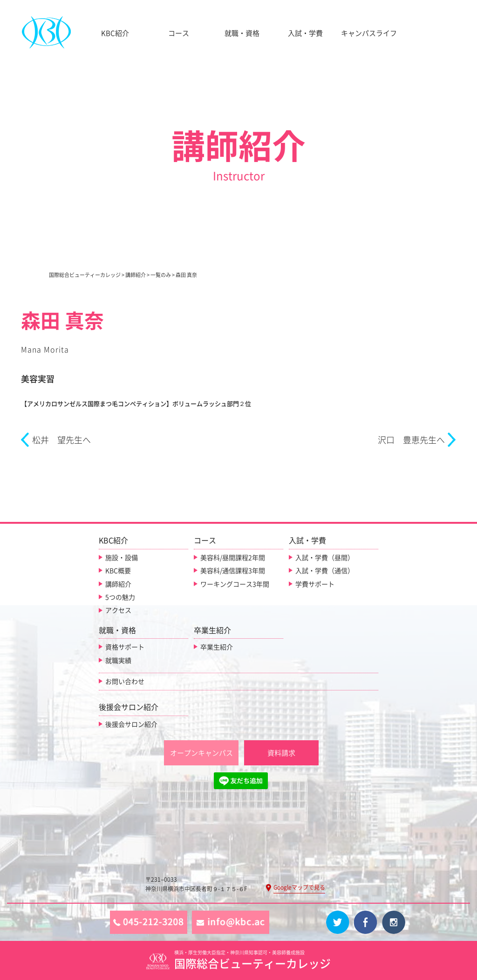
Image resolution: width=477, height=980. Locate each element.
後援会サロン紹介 (131, 724)
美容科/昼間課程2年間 (233, 558)
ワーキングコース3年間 (235, 584)
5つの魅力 (120, 597)
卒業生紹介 (217, 647)
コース (179, 33)
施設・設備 (122, 558)
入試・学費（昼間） (325, 558)
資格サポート (125, 647)
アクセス (118, 610)
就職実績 (118, 661)
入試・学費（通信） (325, 571)
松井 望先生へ (61, 440)
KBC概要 (118, 571)
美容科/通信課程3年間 (233, 571)
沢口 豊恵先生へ (411, 440)
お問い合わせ (125, 682)
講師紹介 (118, 584)
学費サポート (315, 584)
